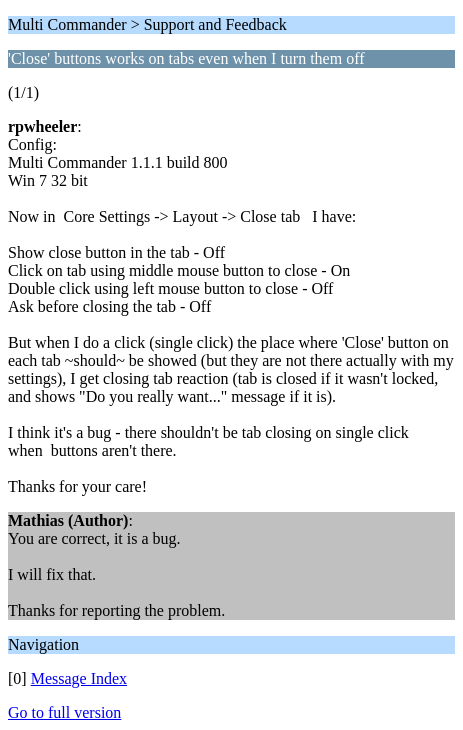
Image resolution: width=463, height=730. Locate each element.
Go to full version (64, 712)
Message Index (79, 678)
